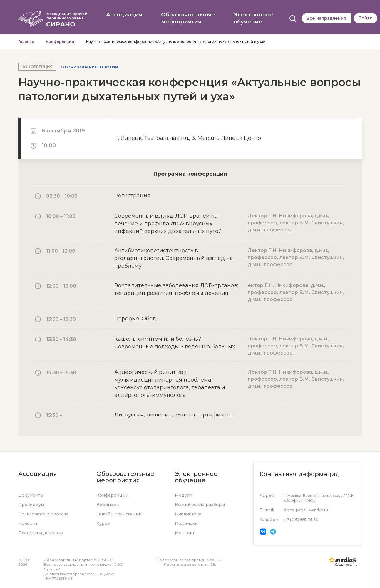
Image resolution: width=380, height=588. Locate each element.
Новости (28, 524)
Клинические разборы (200, 505)
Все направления (326, 18)
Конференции (60, 43)
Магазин (184, 533)
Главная (26, 43)
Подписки (186, 524)
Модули (184, 495)
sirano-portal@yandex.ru (306, 510)
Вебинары (108, 505)
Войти (366, 18)
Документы (31, 495)
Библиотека (188, 514)
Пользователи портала (43, 514)
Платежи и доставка (41, 533)
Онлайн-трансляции (119, 514)
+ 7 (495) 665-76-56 (301, 520)
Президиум (31, 505)
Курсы (103, 524)
